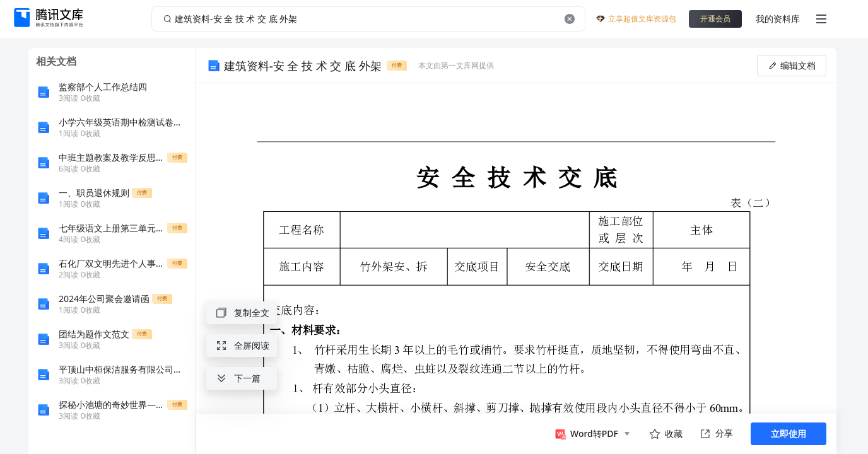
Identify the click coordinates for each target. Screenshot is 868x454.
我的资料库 (778, 19)
